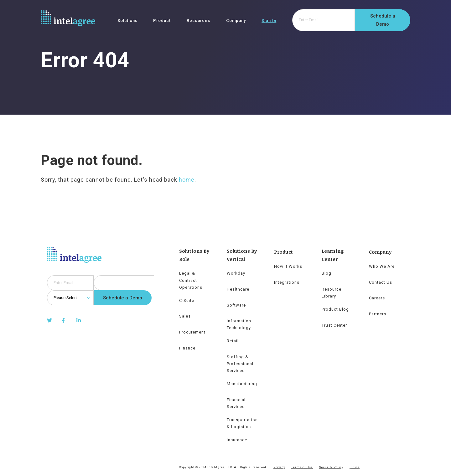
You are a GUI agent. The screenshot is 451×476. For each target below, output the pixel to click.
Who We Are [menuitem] (382, 266)
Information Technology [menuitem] (239, 324)
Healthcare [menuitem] (238, 289)
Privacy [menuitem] (279, 467)
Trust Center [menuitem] (334, 325)
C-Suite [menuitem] (187, 300)
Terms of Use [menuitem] (302, 467)
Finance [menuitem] (187, 348)
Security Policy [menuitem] (331, 467)
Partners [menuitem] (378, 314)
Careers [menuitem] (377, 298)
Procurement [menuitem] (192, 332)
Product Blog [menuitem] (335, 309)
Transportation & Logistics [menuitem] (242, 423)
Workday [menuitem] (236, 273)
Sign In (269, 21)
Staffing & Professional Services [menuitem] (240, 364)
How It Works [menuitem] (288, 266)
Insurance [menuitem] (237, 440)
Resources (198, 21)
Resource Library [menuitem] (332, 293)
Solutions (127, 21)
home (187, 180)
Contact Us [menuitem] (381, 282)
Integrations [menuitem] (287, 282)
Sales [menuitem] (185, 316)
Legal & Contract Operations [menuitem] (191, 280)
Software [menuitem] (236, 305)
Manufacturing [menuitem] (242, 384)
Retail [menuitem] (233, 341)
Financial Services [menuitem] (236, 403)
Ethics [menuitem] (355, 467)
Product (162, 21)
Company (236, 21)
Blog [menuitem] (327, 273)
